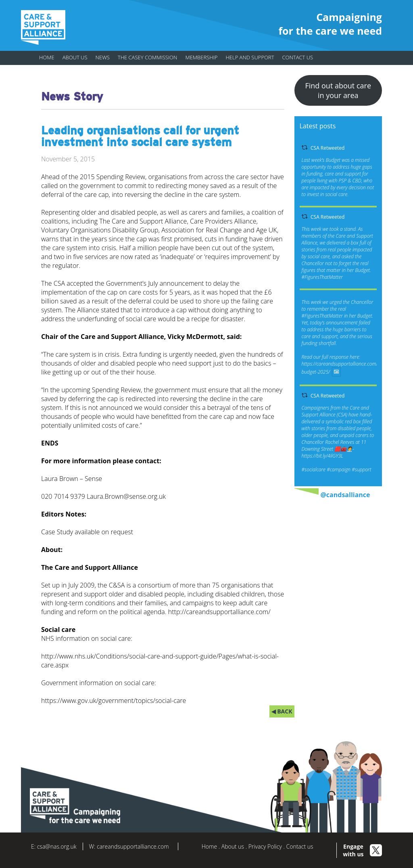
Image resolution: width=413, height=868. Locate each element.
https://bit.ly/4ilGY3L (322, 456)
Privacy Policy (265, 846)
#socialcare (314, 470)
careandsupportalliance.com (133, 846)
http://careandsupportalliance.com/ (219, 612)
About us (75, 57)
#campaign (339, 470)
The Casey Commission (148, 57)
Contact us (297, 57)
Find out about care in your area (338, 90)
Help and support (250, 57)
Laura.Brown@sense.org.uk (126, 496)
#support (361, 470)
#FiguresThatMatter (322, 277)
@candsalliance (345, 495)
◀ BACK (282, 711)
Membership (201, 57)
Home (47, 57)
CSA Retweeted (327, 148)
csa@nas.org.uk (57, 846)
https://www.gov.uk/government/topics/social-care (114, 701)
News (103, 57)
